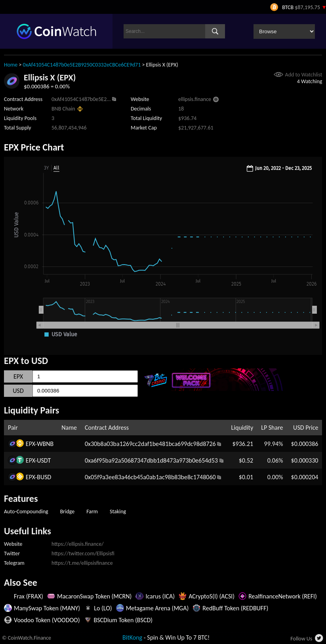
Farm (92, 512)
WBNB (45, 444)
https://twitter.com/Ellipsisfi (83, 553)
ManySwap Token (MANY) (47, 608)
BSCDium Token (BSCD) (123, 620)
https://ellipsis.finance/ (78, 544)
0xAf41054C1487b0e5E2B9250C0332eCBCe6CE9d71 (82, 65)
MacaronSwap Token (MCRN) (94, 596)
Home (11, 65)
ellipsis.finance (195, 99)
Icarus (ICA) (160, 596)
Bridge (68, 512)
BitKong (132, 637)
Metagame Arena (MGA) (157, 608)
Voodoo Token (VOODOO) (47, 620)
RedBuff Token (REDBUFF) (235, 608)
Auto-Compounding (26, 512)
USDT (44, 460)
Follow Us (301, 639)
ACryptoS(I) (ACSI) (212, 596)
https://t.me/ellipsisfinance (82, 563)
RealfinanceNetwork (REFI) (283, 596)
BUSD (44, 477)
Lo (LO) (103, 608)
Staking (118, 512)
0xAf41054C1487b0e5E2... (81, 99)
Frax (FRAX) (29, 596)
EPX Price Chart (34, 147)
